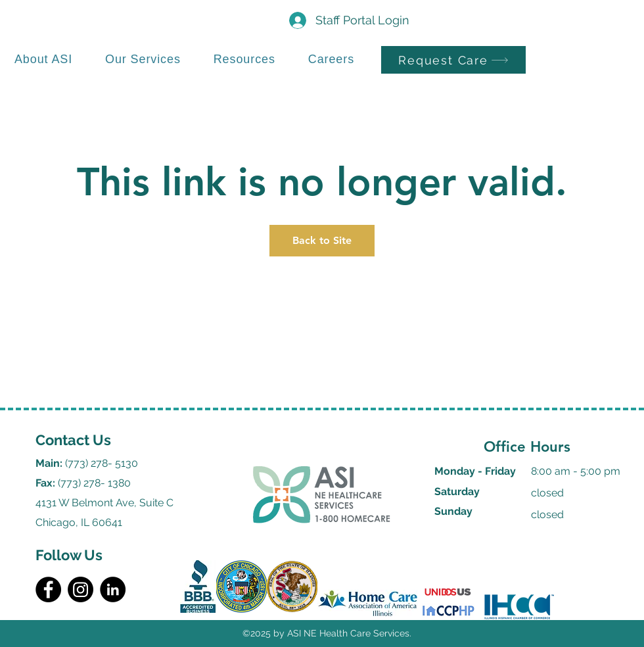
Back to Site (322, 240)
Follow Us (69, 555)
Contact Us (73, 440)
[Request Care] (453, 60)
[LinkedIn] (113, 589)
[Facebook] (48, 589)
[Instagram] (80, 589)
